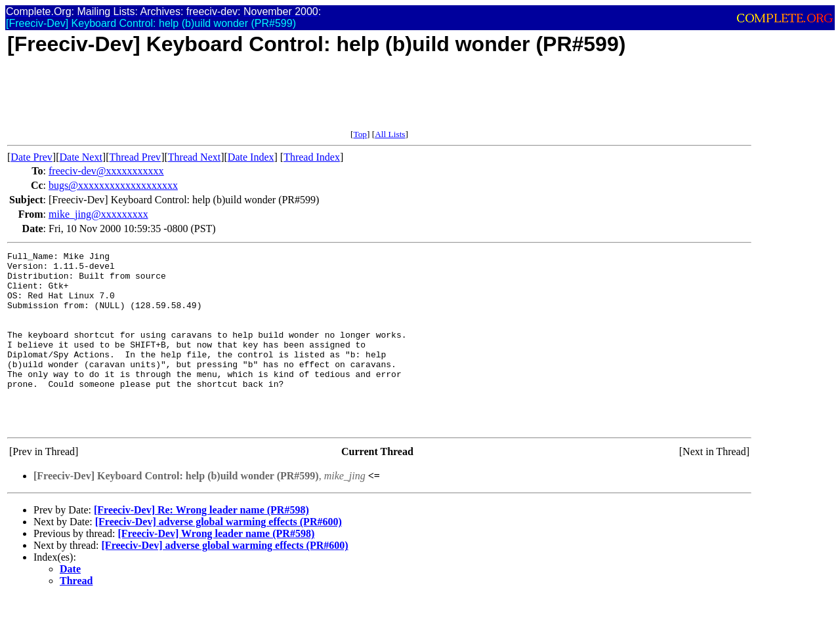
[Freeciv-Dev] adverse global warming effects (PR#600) (219, 557)
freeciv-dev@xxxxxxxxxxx (106, 171)
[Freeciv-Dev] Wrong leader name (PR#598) (216, 569)
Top (360, 134)
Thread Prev (135, 157)
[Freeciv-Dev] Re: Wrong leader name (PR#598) (201, 545)
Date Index (251, 157)
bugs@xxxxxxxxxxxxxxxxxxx (113, 185)
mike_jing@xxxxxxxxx (98, 214)
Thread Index (312, 157)
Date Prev (31, 157)
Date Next (81, 157)
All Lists (390, 134)
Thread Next (194, 157)
